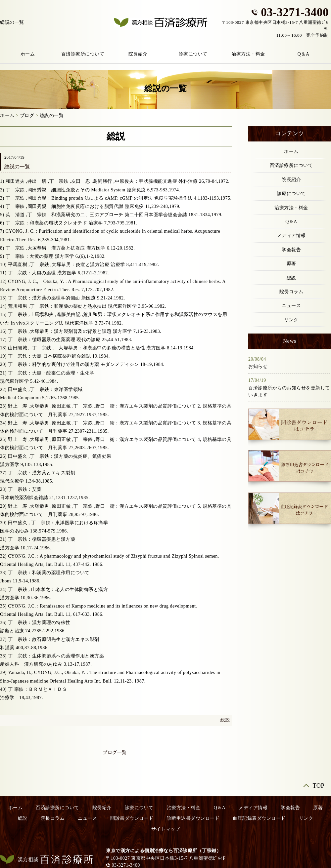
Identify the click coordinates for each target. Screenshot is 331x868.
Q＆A (291, 222)
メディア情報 (291, 236)
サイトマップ (166, 829)
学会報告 (291, 250)
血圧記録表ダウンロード (259, 818)
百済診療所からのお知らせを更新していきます (289, 391)
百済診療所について (83, 54)
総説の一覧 (52, 116)
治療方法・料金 (248, 54)
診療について (193, 54)
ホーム (7, 116)
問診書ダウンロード (132, 818)
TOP (318, 786)
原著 (291, 264)
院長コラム (291, 292)
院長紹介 (138, 54)
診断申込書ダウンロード (193, 818)
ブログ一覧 (115, 752)
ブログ (27, 116)
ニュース (291, 306)
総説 (225, 720)
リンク (291, 320)
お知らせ (258, 366)
